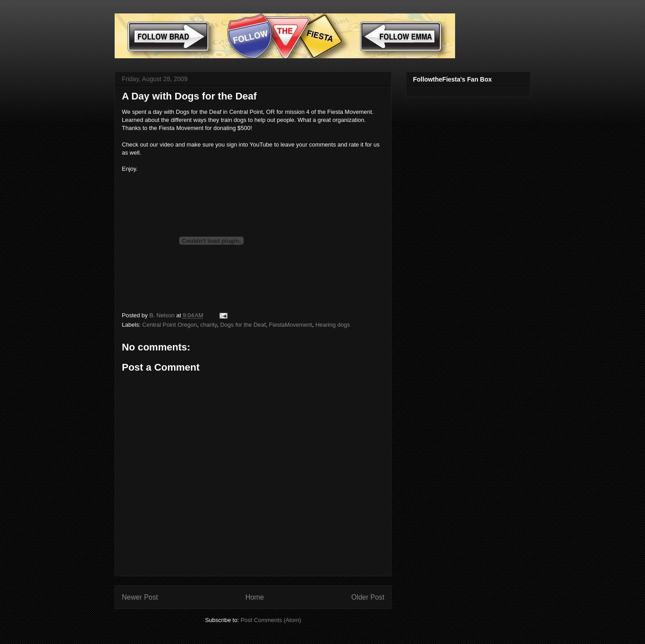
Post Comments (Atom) (271, 620)
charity (209, 325)
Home (255, 597)
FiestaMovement (291, 325)
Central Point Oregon (170, 325)
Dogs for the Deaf (243, 325)
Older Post (368, 597)
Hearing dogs (333, 325)
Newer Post (140, 597)
